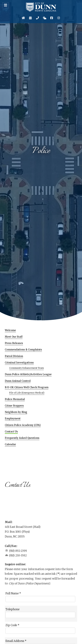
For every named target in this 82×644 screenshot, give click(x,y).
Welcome (10, 330)
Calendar (10, 444)
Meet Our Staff (14, 337)
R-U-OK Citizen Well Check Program (27, 387)
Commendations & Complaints (23, 350)
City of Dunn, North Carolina (41, 7)
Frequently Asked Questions (22, 438)
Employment (13, 419)
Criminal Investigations (19, 363)
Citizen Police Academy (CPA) (23, 425)
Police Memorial (15, 399)
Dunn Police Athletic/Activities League (28, 374)
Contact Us (11, 432)
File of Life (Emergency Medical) (27, 393)
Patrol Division (14, 356)
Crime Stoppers (14, 406)
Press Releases (14, 343)
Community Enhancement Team (26, 368)
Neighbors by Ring (16, 412)
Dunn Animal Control (18, 381)
